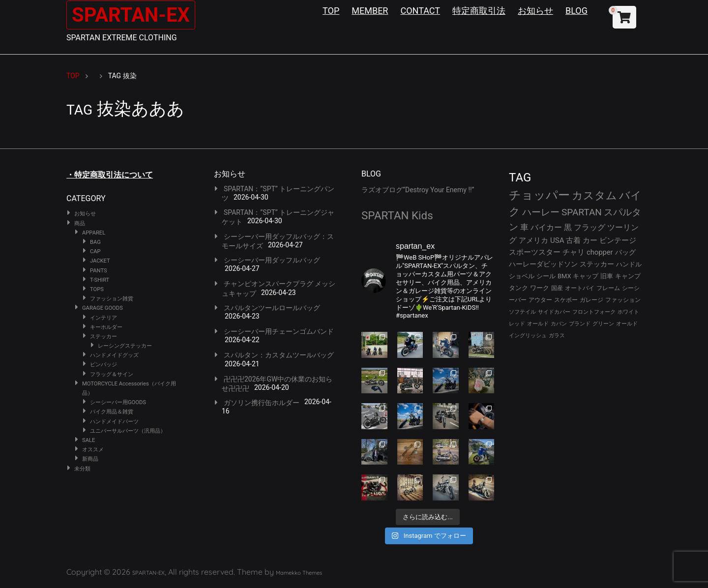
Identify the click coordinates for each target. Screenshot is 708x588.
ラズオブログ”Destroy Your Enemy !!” (418, 190)
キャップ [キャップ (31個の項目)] (586, 276)
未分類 (82, 469)
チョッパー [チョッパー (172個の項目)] (539, 195)
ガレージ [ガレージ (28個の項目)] (591, 300)
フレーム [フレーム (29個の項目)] (608, 288)
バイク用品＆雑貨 (112, 412)
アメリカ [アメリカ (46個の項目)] (533, 240)
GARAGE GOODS (103, 308)
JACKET (100, 261)
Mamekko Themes (299, 573)
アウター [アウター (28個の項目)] (540, 300)
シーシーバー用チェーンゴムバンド (279, 331)
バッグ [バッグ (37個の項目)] (625, 252)
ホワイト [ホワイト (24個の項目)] (628, 312)
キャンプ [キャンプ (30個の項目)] (628, 276)
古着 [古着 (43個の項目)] (573, 240)
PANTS (99, 271)
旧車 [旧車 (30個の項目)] (607, 276)
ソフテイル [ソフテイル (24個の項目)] (522, 312)
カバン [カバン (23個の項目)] (559, 324)
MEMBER (370, 11)
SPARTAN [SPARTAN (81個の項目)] (582, 212)
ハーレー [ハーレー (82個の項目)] (541, 212)
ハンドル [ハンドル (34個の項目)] (629, 264)
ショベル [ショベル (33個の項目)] (522, 276)
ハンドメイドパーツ (114, 422)
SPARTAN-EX (131, 15)
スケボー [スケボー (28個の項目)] (566, 300)
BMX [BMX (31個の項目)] (564, 276)
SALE (88, 440)
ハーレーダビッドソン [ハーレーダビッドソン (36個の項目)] (543, 264)
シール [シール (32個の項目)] (546, 276)
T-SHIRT (100, 280)
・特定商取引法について (110, 175)
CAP (95, 251)
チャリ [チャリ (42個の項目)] (574, 252)
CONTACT (420, 11)
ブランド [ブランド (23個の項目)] (580, 324)
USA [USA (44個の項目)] (557, 240)
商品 (80, 223)
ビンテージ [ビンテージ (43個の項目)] (618, 240)
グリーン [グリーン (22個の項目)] (603, 324)
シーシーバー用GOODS (118, 402)
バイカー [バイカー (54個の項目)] (546, 227)
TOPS (97, 289)
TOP (331, 11)
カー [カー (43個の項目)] (590, 240)
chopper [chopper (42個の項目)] (600, 252)
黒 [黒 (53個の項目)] (568, 227)
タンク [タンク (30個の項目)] (518, 288)
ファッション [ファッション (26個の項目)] (623, 300)
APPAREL (94, 233)
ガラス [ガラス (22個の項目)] (557, 336)
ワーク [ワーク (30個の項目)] (540, 288)
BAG (95, 242)
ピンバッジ (103, 365)
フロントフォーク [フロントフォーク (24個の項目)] (594, 312)
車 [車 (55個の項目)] (524, 227)
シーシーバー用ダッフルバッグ (272, 260)
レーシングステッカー (125, 346)
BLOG (576, 11)
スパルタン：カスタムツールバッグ (279, 355)
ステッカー (103, 337)
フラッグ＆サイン (112, 374)
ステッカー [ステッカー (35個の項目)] (597, 264)
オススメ (93, 450)
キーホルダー (106, 327)
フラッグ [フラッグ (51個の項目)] (590, 227)
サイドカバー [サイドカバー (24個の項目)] (554, 312)
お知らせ (535, 11)
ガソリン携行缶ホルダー (262, 403)
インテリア (103, 318)
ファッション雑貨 (112, 299)
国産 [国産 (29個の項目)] (557, 288)
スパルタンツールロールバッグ (272, 308)
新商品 (90, 459)
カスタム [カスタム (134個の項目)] (594, 195)
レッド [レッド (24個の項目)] (517, 324)
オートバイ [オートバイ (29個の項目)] (580, 288)
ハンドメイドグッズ (114, 355)
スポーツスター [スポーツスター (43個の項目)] (535, 252)
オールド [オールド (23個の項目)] (538, 324)
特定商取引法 (479, 11)
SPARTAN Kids (397, 215)
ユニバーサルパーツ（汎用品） (128, 431)
